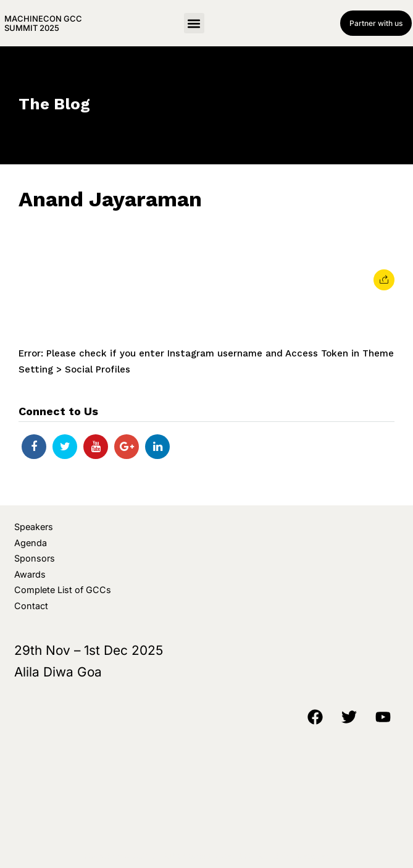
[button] (194, 23)
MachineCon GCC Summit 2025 (43, 23)
